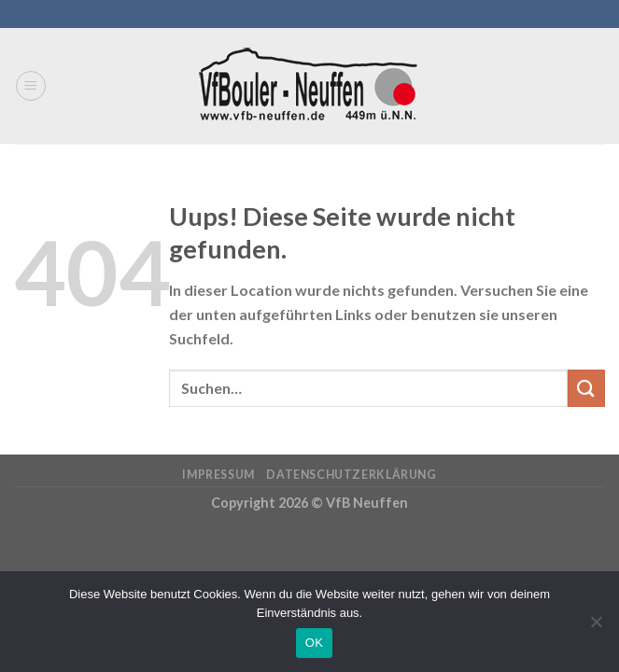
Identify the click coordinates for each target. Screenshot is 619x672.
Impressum (218, 475)
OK (314, 643)
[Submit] (586, 388)
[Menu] (31, 86)
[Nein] (596, 627)
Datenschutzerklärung (351, 475)
